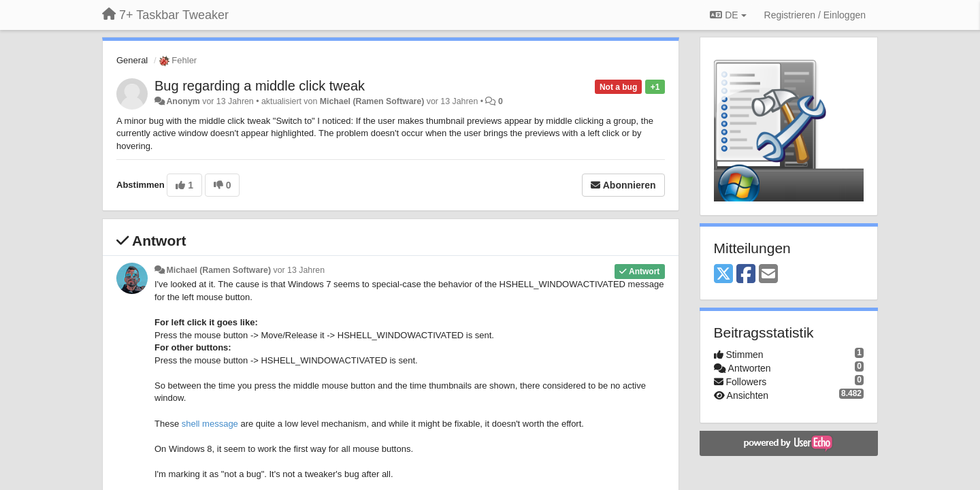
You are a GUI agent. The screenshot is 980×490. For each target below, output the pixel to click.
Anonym (183, 101)
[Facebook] (746, 275)
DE (728, 15)
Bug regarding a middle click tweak (260, 86)
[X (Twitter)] (723, 275)
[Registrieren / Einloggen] (815, 15)
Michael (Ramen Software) (372, 101)
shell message (210, 424)
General (132, 60)
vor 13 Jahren (299, 270)
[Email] (768, 275)
